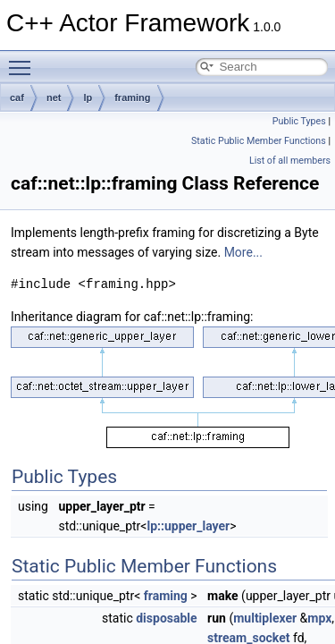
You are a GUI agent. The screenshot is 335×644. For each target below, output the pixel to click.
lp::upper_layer (188, 526)
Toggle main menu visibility (24, 60)
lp (88, 97)
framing (132, 97)
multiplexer (265, 618)
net (54, 97)
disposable (166, 618)
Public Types (299, 121)
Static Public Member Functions (259, 141)
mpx (319, 618)
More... (243, 252)
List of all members (290, 161)
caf (17, 97)
